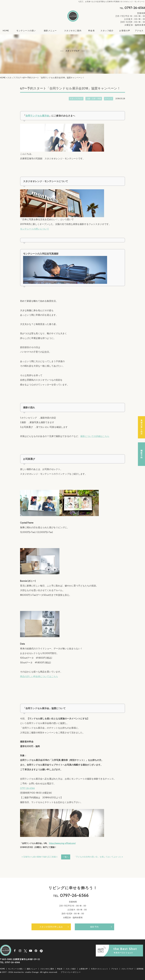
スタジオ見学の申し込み (51, 927)
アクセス (139, 31)
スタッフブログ (14, 78)
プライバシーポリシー (71, 972)
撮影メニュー (50, 31)
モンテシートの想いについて (35, 229)
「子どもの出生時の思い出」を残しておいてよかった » (98, 857)
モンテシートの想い (26, 31)
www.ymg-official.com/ (66, 843)
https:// (52, 843)
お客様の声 (125, 31)
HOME (6, 31)
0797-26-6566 (27, 788)
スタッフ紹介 (107, 31)
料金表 (92, 31)
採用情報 (140, 969)
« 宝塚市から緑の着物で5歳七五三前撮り (40, 857)
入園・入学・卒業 (94, 99)
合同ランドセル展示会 (37, 116)
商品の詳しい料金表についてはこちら (39, 676)
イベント (109, 99)
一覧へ (66, 857)
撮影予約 (94, 927)
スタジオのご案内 (73, 31)
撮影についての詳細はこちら (95, 436)
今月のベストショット (99, 969)
